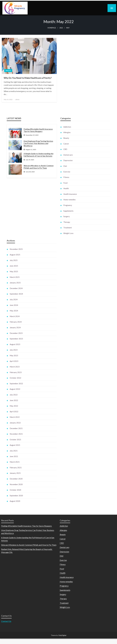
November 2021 (16, 434)
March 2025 (15, 277)
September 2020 (16, 496)
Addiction (67, 127)
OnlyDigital (62, 635)
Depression (68, 160)
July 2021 (14, 451)
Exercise (67, 172)
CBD (65, 149)
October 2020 (15, 490)
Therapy (67, 222)
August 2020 (15, 501)
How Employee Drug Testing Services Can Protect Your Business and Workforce (38, 143)
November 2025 (16, 249)
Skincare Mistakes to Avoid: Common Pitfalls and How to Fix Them (39, 167)
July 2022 (14, 395)
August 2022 (15, 389)
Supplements (68, 211)
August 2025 (15, 255)
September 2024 (16, 294)
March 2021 (15, 462)
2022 (61, 28)
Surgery (67, 216)
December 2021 (16, 428)
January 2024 (15, 327)
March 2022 (15, 417)
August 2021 (15, 445)
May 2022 (14, 406)
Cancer (66, 144)
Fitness (66, 177)
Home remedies (69, 200)
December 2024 (16, 288)
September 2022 (16, 383)
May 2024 (14, 311)
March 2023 (15, 367)
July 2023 (14, 350)
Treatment (68, 228)
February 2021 (16, 468)
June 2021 (14, 456)
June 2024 (14, 305)
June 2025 (14, 266)
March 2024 (15, 316)
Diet (65, 166)
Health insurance (70, 194)
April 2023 (14, 361)
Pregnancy (68, 205)
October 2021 (15, 440)
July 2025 (14, 260)
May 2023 (14, 355)
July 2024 (14, 299)
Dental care (68, 155)
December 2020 (16, 479)
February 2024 (16, 322)
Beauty (66, 138)
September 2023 (16, 339)
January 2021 (15, 473)
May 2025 (14, 271)
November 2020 (16, 484)
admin (17, 99)
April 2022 (14, 412)
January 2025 (15, 283)
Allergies (67, 132)
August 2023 (15, 344)
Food (65, 183)
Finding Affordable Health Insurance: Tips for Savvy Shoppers (38, 130)
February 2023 (16, 372)
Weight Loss (68, 233)
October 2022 (15, 378)
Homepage (52, 28)
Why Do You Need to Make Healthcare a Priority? (28, 78)
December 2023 (16, 333)
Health (8, 71)
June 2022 (14, 400)
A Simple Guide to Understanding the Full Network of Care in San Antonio (39, 155)
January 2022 (15, 423)
